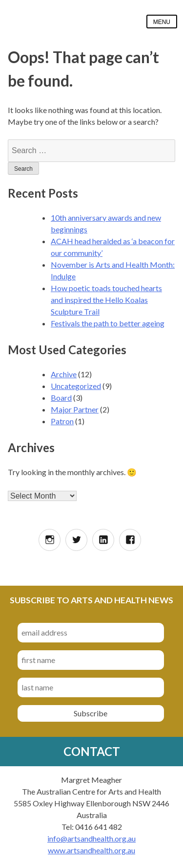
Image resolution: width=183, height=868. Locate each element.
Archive (64, 374)
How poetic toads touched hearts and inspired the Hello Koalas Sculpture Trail (106, 300)
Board (61, 398)
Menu (162, 22)
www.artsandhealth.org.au (91, 850)
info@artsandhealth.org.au (91, 838)
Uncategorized (76, 386)
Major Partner (75, 409)
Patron (62, 421)
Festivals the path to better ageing (108, 323)
